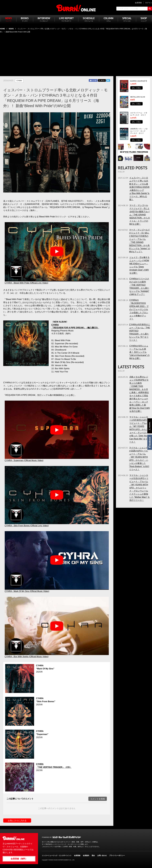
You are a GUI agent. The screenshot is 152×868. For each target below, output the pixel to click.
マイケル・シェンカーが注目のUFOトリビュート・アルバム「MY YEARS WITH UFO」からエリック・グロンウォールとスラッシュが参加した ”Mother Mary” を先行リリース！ (140, 488)
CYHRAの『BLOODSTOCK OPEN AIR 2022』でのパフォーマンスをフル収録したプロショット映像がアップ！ (139, 309)
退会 (93, 856)
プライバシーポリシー (117, 856)
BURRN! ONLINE (76, 8)
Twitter (102, 80)
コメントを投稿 (98, 799)
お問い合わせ (102, 856)
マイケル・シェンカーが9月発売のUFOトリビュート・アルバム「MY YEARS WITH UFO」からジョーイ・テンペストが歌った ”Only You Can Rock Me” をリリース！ (139, 429)
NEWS (11, 29)
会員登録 (77, 856)
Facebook (149, 442)
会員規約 (86, 856)
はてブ (108, 80)
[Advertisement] (76, 53)
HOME (2, 29)
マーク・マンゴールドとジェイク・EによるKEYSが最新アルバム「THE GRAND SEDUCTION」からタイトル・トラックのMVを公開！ (140, 215)
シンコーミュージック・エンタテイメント (67, 837)
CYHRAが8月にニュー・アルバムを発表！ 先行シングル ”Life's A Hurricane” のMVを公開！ (139, 352)
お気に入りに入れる (17, 821)
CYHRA (19, 81)
